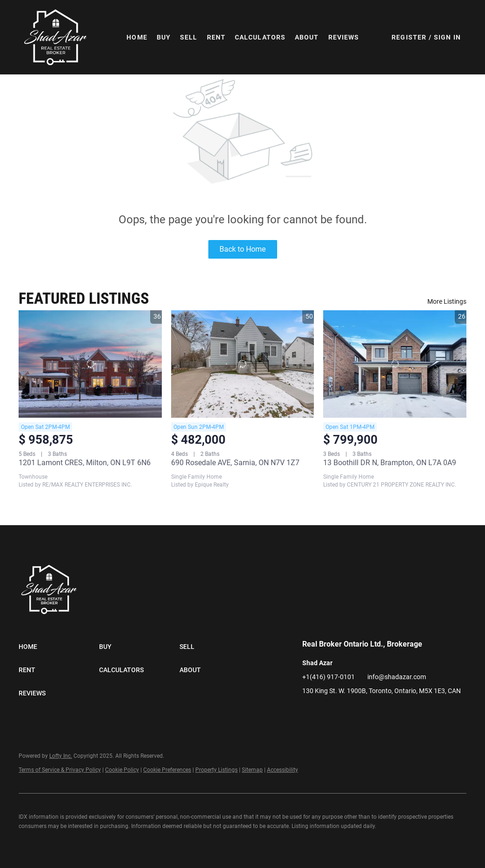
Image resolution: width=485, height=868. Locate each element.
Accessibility (282, 770)
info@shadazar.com (397, 677)
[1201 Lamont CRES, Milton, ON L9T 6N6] (90, 364)
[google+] (402, 712)
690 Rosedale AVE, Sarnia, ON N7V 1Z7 (235, 463)
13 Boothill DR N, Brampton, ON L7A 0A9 (390, 463)
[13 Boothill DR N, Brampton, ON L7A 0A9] (395, 364)
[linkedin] (328, 712)
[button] (56, 37)
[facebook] (309, 712)
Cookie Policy (122, 770)
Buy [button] (164, 37)
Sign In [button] (447, 37)
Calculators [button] (260, 37)
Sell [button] (189, 37)
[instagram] (365, 712)
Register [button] (409, 37)
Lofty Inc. (61, 756)
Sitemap (252, 770)
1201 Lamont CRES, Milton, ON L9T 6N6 (85, 463)
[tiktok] (384, 712)
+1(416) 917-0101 (329, 677)
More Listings (447, 301)
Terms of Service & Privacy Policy (60, 770)
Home (137, 37)
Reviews (344, 37)
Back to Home (242, 249)
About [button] (307, 37)
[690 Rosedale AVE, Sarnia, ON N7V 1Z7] (243, 364)
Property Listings (216, 770)
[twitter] (346, 712)
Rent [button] (216, 37)
